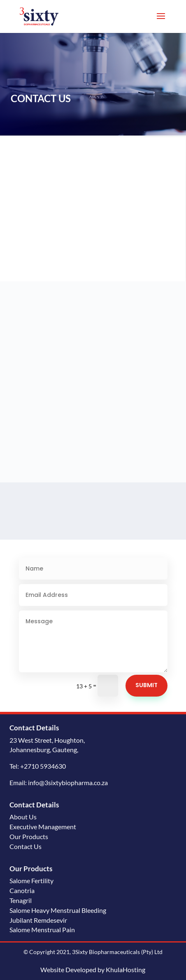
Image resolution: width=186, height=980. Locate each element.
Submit (146, 685)
